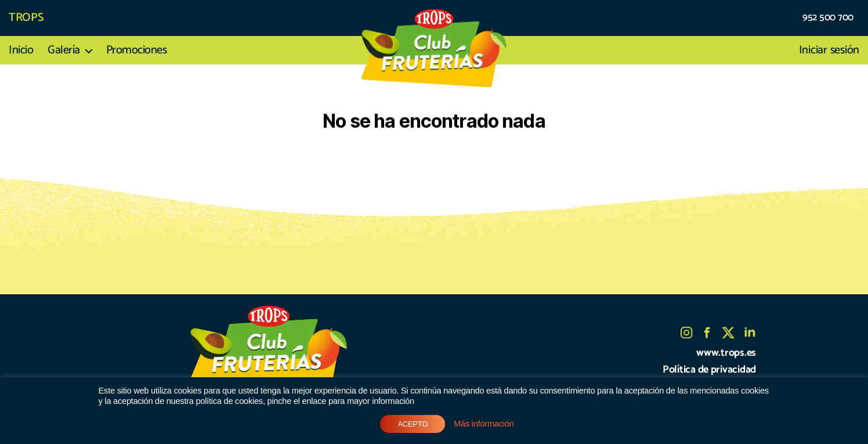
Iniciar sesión (829, 50)
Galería (64, 50)
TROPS (26, 18)
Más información (484, 424)
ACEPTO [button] (413, 424)
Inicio (21, 50)
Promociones (137, 50)
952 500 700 (828, 18)
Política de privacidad (709, 370)
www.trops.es (726, 353)
